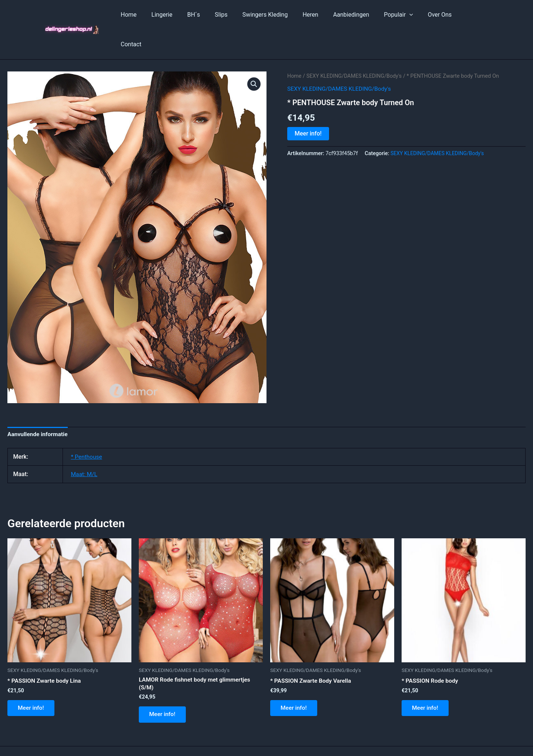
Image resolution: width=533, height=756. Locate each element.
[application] (411, 15)
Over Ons (438, 15)
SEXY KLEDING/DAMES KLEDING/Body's (356, 46)
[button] (254, 54)
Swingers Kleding (276, 15)
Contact (472, 15)
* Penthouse (87, 427)
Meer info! (308, 103)
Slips (234, 15)
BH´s (210, 15)
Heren (318, 15)
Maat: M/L (84, 445)
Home (151, 15)
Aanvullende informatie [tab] (38, 405)
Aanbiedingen (356, 15)
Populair (400, 15)
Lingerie (181, 15)
